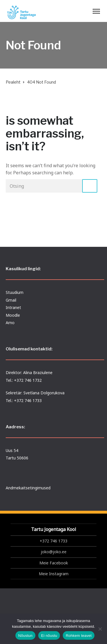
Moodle (13, 315)
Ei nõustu (49, 636)
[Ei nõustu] (100, 629)
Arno (10, 323)
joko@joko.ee (54, 552)
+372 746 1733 (53, 541)
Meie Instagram (54, 574)
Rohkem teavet (79, 636)
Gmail (11, 300)
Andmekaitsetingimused (28, 488)
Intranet (13, 307)
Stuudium (15, 292)
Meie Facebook (54, 563)
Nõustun (25, 636)
